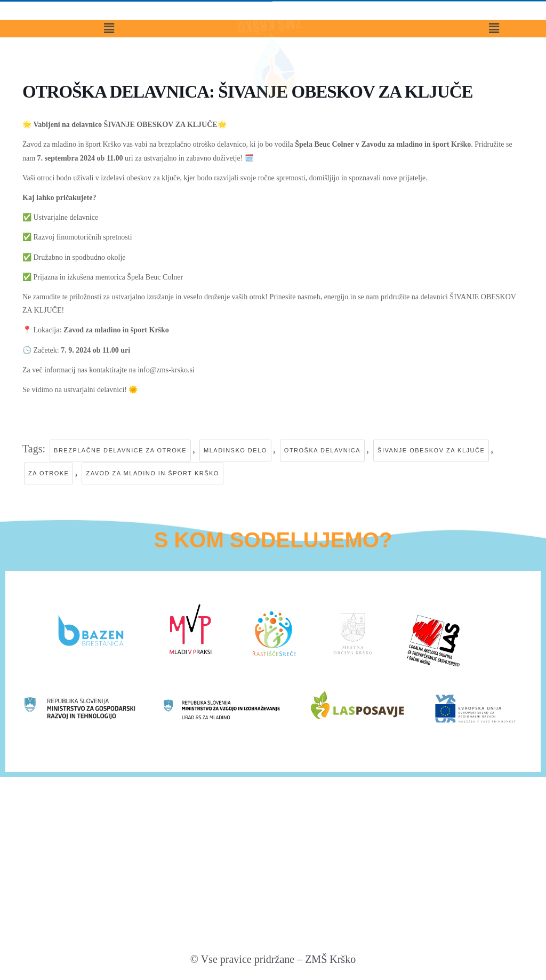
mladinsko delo (235, 450)
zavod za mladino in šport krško (152, 473)
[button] (109, 46)
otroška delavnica (322, 450)
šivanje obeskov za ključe (431, 450)
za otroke (49, 473)
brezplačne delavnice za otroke (120, 450)
